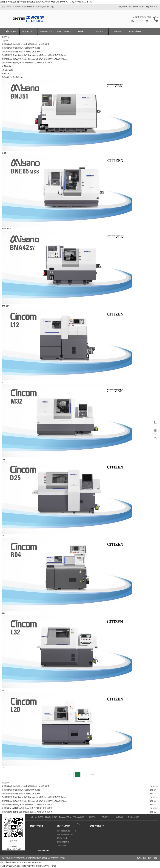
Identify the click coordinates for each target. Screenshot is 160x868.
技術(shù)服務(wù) (64, 31)
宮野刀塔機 (62, 845)
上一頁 (69, 774)
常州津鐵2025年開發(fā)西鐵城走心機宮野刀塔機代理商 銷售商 (27, 63)
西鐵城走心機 (62, 838)
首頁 (13, 77)
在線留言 (99, 31)
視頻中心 (82, 31)
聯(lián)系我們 (138, 7)
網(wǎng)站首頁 (12, 31)
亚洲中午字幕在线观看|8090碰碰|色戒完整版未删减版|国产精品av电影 (28, 866)
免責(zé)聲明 (142, 858)
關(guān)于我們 (125, 7)
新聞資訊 (117, 31)
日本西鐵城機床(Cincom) (66, 831)
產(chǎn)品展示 (46, 31)
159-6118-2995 (155, 423)
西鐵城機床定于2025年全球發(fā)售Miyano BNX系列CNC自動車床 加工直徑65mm (34, 55)
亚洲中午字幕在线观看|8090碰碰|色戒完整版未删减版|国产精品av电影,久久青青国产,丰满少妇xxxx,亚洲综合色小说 (46, 2)
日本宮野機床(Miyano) (66, 834)
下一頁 (91, 774)
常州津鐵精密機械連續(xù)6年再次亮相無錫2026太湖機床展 (25, 44)
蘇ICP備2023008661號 (56, 858)
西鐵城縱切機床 (63, 842)
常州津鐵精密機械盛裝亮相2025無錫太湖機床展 (21, 48)
